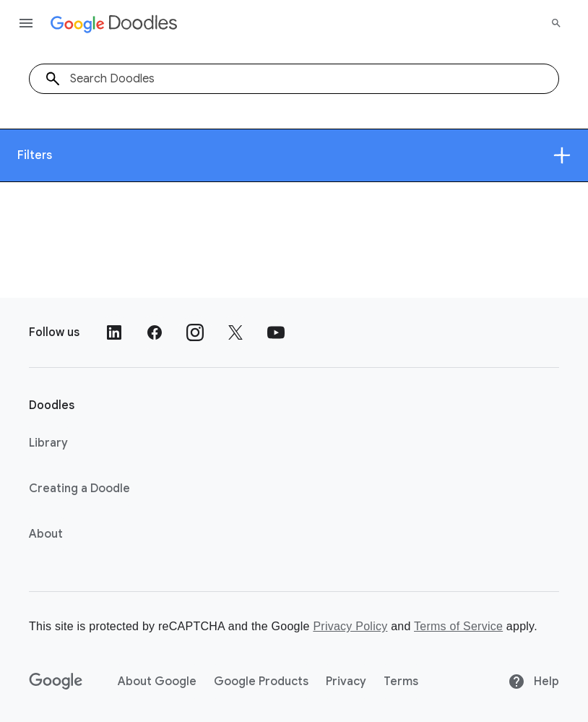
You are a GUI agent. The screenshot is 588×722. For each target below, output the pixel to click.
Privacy (346, 682)
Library (48, 443)
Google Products (261, 682)
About (46, 534)
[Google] (56, 682)
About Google (157, 682)
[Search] (556, 23)
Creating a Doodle (79, 489)
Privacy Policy (350, 626)
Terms (401, 682)
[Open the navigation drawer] (26, 23)
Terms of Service (458, 626)
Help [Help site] (533, 682)
